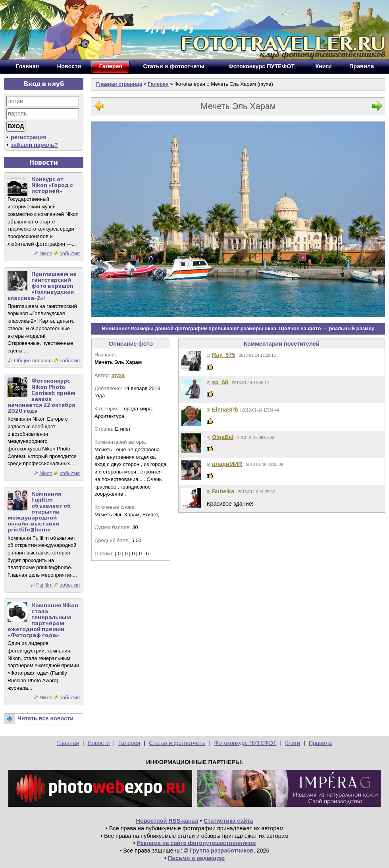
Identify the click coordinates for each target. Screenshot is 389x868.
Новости (98, 743)
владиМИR (227, 464)
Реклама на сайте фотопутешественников (196, 843)
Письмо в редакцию (196, 858)
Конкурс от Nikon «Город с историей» (52, 185)
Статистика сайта (228, 821)
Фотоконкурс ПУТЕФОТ (246, 743)
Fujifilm (44, 585)
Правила (320, 743)
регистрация (29, 137)
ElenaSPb (225, 410)
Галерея (158, 84)
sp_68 (220, 382)
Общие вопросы (33, 361)
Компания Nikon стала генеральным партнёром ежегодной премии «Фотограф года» (43, 620)
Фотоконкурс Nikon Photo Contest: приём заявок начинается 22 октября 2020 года (41, 396)
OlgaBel (223, 437)
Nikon (46, 253)
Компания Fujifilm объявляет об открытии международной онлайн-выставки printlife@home (39, 512)
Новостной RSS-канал (167, 821)
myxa (118, 375)
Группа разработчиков (222, 851)
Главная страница (119, 84)
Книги (293, 743)
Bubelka (223, 491)
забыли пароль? (34, 145)
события (70, 253)
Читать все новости (45, 718)
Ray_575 (223, 355)
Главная (68, 743)
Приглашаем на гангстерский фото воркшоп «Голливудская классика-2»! (42, 286)
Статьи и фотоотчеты (177, 743)
